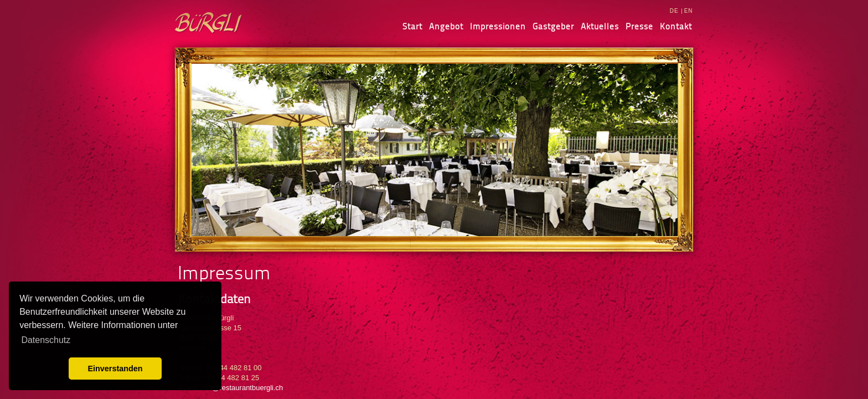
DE (674, 11)
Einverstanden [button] (115, 369)
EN (689, 11)
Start (412, 26)
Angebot (446, 26)
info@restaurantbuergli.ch (242, 388)
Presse (639, 26)
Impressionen (498, 26)
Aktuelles (600, 26)
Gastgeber (553, 26)
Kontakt (676, 26)
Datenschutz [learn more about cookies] (46, 340)
